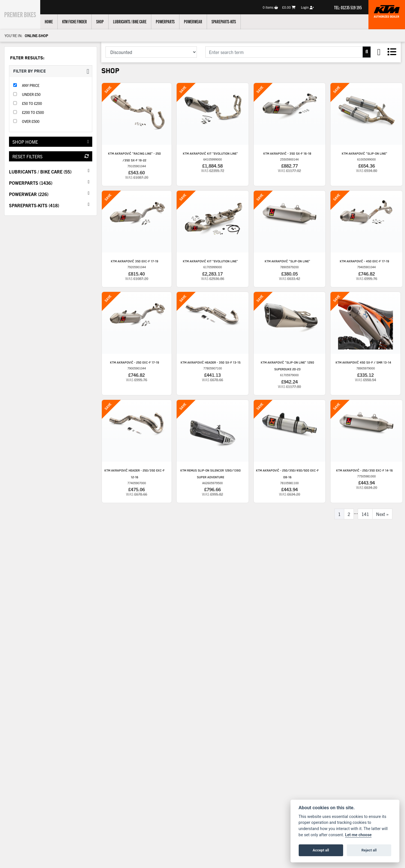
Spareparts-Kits (230, 21)
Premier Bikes (23, 14)
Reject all (369, 850)
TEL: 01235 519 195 (348, 7)
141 (365, 514)
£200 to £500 (33, 112)
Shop (106, 21)
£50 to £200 (32, 103)
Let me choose (358, 835)
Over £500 (31, 121)
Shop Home (51, 142)
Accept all (321, 850)
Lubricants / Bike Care (136, 21)
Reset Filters (51, 156)
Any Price (31, 85)
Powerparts (171, 21)
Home (55, 21)
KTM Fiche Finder (81, 21)
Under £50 (31, 94)
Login (307, 7)
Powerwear (199, 21)
